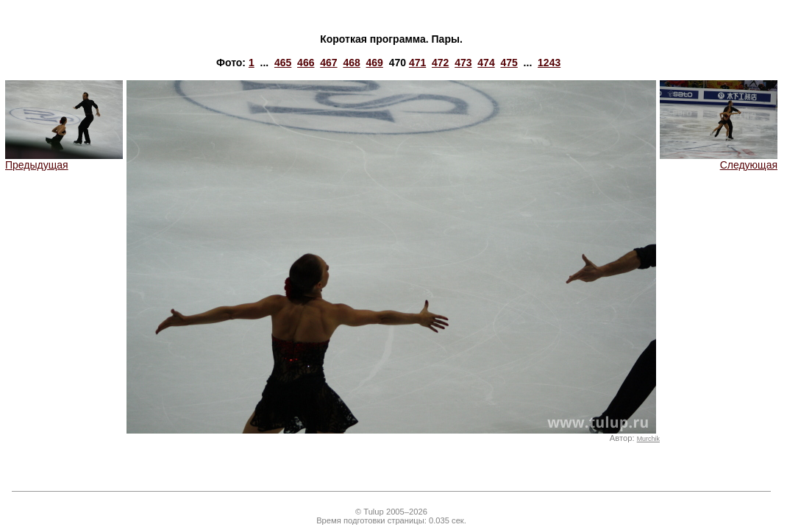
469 (375, 63)
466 (306, 63)
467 (328, 63)
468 (351, 63)
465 (283, 63)
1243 (549, 63)
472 (440, 63)
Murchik (648, 439)
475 (509, 63)
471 (417, 63)
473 (463, 63)
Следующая (719, 160)
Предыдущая (64, 160)
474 (486, 63)
